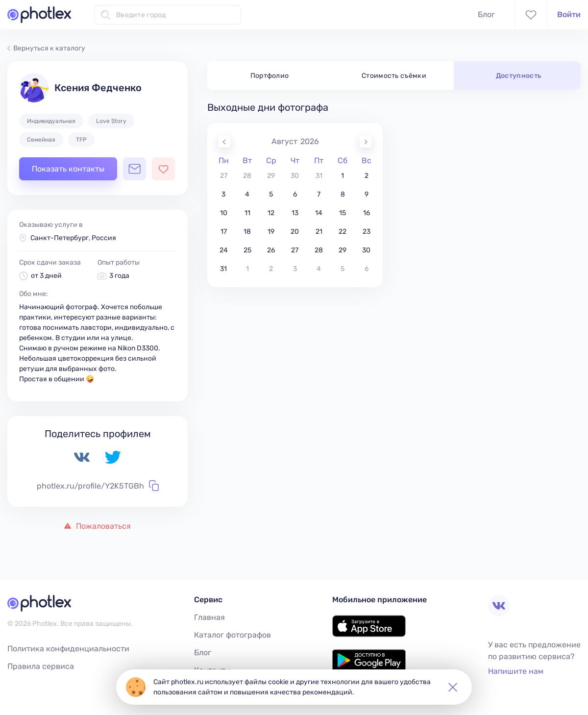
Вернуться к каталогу (46, 48)
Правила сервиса (41, 666)
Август (284, 141)
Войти (569, 14)
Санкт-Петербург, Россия (73, 238)
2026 (310, 141)
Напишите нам (516, 671)
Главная (209, 617)
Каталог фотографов (233, 635)
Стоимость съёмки (394, 76)
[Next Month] (366, 142)
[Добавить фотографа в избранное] (163, 169)
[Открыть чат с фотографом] (135, 169)
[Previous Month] (224, 142)
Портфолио (270, 76)
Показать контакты (68, 169)
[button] (453, 687)
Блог (486, 14)
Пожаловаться (98, 526)
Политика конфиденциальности (68, 649)
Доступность (519, 76)
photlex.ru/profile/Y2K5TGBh (98, 486)
